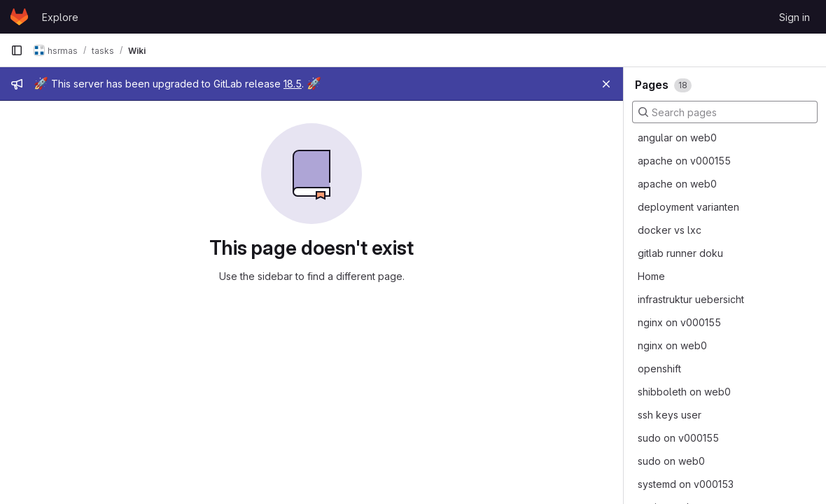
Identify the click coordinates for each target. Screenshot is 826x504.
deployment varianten (688, 207)
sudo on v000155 (678, 438)
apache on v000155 (684, 161)
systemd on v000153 (686, 484)
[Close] (606, 84)
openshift (659, 369)
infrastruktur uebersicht (691, 299)
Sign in (794, 17)
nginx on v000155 (679, 322)
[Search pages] (725, 112)
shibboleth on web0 (684, 392)
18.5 (293, 84)
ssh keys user (670, 415)
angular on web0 (677, 138)
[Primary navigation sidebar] (17, 50)
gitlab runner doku (680, 253)
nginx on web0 (672, 345)
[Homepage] (19, 17)
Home (651, 276)
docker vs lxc (670, 230)
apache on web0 (677, 184)
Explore (60, 17)
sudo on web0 (671, 461)
